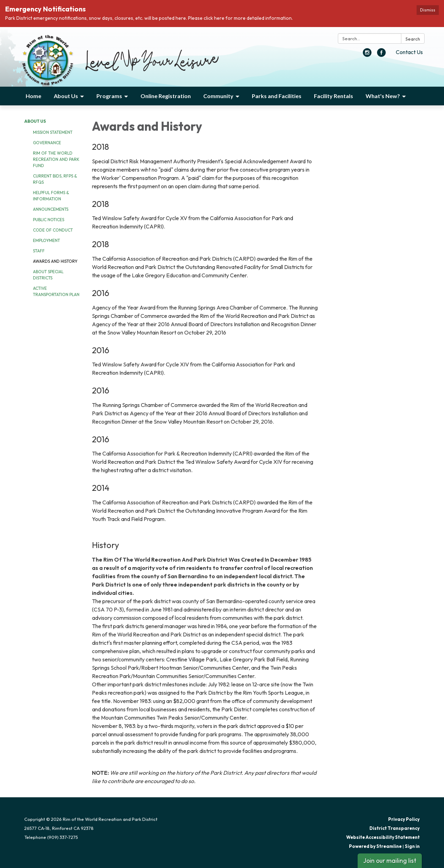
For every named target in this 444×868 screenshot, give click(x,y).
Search (413, 39)
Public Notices (49, 220)
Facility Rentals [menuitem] (334, 96)
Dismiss (428, 10)
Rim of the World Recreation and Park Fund (56, 159)
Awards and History (55, 261)
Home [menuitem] (33, 96)
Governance (47, 143)
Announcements (51, 209)
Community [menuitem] (218, 96)
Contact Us (409, 52)
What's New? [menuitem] (383, 96)
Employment (46, 240)
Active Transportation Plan (56, 291)
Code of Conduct (53, 230)
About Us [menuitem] (66, 96)
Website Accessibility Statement (383, 837)
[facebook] (381, 55)
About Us (35, 121)
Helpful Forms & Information (51, 196)
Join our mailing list (390, 861)
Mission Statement (53, 132)
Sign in (412, 846)
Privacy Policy (404, 819)
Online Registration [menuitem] (166, 96)
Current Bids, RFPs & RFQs (55, 179)
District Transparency (395, 828)
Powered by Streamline (375, 846)
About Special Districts (48, 275)
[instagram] (367, 55)
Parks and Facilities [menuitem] (277, 96)
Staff (39, 251)
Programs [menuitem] (109, 96)
